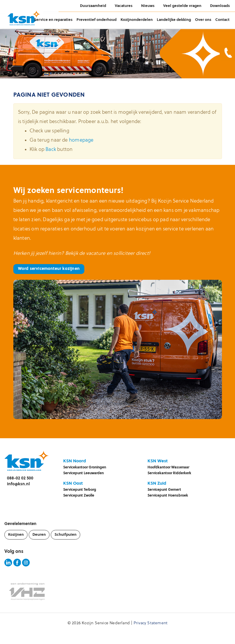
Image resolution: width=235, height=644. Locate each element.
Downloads (220, 6)
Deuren (39, 535)
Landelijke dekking (174, 20)
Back (51, 150)
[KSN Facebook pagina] (17, 565)
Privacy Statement (151, 623)
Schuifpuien (65, 535)
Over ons (203, 20)
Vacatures (124, 6)
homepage (81, 140)
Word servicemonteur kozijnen (49, 269)
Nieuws (148, 6)
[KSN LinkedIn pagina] (8, 565)
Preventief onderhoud (96, 20)
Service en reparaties (53, 20)
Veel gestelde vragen (182, 6)
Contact (222, 20)
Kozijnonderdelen (137, 20)
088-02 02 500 (20, 478)
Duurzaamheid (93, 6)
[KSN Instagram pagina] (26, 565)
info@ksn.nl (18, 484)
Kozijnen (16, 535)
